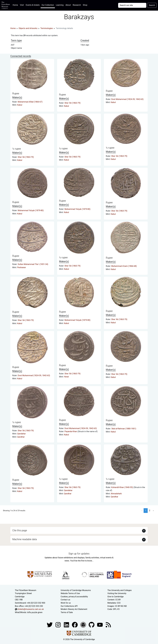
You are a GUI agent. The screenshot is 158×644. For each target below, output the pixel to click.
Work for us (66, 603)
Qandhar (21, 437)
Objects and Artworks (28, 28)
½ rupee (17, 149)
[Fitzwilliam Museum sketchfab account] (83, 625)
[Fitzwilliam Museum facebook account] (67, 625)
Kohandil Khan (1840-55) (122, 487)
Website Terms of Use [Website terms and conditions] (70, 593)
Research (77, 5)
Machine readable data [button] (25, 539)
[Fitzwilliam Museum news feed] (108, 625)
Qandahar (21, 434)
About (68, 5)
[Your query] (132, 5)
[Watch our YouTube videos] (100, 625)
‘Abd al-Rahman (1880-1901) (124, 429)
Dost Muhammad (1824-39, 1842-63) (127, 99)
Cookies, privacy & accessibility (74, 597)
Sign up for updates (79, 554)
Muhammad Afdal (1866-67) (30, 102)
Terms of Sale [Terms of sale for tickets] (67, 612)
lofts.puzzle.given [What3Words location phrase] (35, 612)
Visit (22, 5)
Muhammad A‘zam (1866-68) (124, 266)
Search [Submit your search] (152, 5)
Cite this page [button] (20, 530)
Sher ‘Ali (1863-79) (72, 103)
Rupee (16, 93)
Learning (60, 5)
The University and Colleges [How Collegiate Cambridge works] (119, 590)
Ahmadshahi (116, 494)
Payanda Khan (71, 431)
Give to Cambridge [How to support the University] (115, 597)
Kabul (20, 105)
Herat (66, 377)
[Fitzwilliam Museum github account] (92, 625)
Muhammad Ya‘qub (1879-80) (31, 210)
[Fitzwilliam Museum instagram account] (58, 625)
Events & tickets (33, 5)
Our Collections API (69, 606)
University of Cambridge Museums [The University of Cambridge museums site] (76, 590)
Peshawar (22, 267)
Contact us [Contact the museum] (65, 600)
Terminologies (47, 28)
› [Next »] (153, 511)
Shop (85, 5)
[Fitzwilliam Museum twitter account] (50, 625)
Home (16, 5)
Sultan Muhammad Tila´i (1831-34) (33, 264)
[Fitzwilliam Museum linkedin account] (75, 625)
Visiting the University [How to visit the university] (117, 593)
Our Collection (48, 5)
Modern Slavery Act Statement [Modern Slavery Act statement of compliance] (74, 609)
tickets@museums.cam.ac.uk (31, 609)
